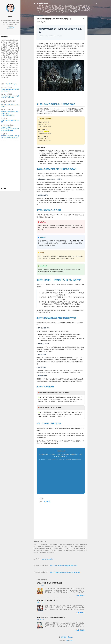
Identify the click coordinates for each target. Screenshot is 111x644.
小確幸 (10, 16)
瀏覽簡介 (10, 28)
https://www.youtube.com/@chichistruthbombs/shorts (10, 137)
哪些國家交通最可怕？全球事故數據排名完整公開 (51, 617)
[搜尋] (97, 4)
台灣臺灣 (47, 501)
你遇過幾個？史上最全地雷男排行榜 (47, 600)
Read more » (80, 596)
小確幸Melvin (42, 3)
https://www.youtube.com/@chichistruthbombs (65, 572)
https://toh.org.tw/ (48, 559)
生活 (42, 498)
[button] (84, 19)
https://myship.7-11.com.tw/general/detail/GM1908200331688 (10, 129)
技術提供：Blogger (66, 637)
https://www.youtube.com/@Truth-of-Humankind (10, 97)
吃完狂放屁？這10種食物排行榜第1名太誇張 (49, 583)
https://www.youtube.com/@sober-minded (63, 566)
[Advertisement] (93, 37)
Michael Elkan (69, 640)
